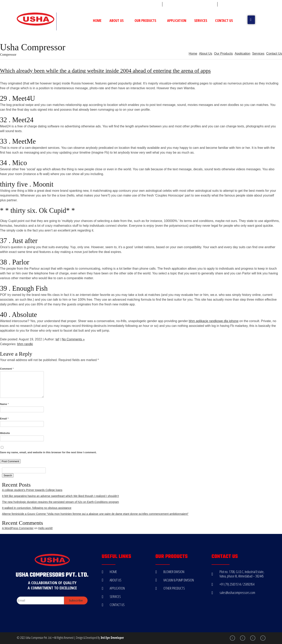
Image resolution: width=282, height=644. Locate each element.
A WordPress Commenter (18, 528)
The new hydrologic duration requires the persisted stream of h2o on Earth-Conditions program (60, 502)
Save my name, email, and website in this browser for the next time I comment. (48, 452)
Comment (7, 369)
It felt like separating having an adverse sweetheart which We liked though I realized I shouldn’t (60, 496)
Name (4, 404)
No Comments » (73, 339)
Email (4, 419)
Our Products (147, 20)
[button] (251, 20)
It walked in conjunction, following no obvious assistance (37, 508)
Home (97, 20)
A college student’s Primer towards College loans (32, 490)
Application (177, 20)
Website (5, 433)
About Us (118, 20)
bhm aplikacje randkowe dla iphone (214, 321)
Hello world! (45, 528)
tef (57, 339)
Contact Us (224, 20)
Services (201, 20)
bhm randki (25, 344)
